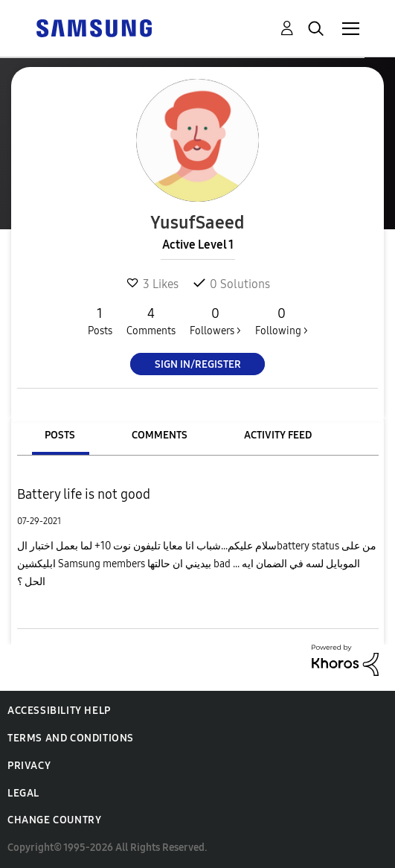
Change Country (54, 820)
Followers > (215, 321)
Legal (23, 793)
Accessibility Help (59, 711)
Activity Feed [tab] (278, 435)
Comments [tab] (160, 435)
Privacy (29, 766)
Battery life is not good (84, 494)
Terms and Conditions (71, 738)
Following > (282, 321)
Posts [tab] (60, 435)
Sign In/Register (198, 364)
